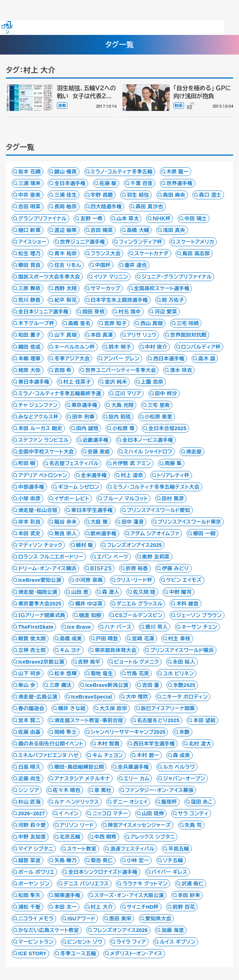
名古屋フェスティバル (74, 463)
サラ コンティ (193, 813)
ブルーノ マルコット (126, 499)
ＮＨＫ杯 (162, 219)
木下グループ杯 (36, 323)
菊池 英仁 (102, 860)
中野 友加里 (32, 837)
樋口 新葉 (30, 230)
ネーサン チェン (199, 627)
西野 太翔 (66, 288)
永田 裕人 (184, 662)
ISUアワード (81, 919)
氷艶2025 (184, 685)
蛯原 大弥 (30, 370)
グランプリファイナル (42, 219)
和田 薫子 (30, 335)
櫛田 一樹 (204, 533)
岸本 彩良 (30, 522)
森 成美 (182, 755)
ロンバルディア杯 (201, 347)
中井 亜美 (30, 195)
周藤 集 (173, 463)
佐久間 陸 (144, 592)
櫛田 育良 (30, 265)
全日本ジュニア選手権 (43, 312)
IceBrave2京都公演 (41, 662)
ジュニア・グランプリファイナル (177, 277)
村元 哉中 (130, 312)
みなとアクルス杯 (38, 417)
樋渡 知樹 (90, 615)
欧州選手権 (104, 533)
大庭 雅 (99, 522)
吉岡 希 (63, 370)
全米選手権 (94, 475)
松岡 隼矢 (30, 895)
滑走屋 (194, 452)
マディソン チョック (40, 545)
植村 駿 (85, 545)
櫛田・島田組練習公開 (79, 767)
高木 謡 (207, 359)
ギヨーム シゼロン (79, 487)
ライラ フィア (131, 942)
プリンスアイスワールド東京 (189, 522)
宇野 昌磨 (102, 195)
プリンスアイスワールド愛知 (158, 510)
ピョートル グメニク (136, 662)
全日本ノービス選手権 (148, 440)
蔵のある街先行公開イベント (51, 744)
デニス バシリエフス (86, 884)
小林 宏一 (138, 860)
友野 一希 (91, 219)
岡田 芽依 (94, 312)
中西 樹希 (106, 837)
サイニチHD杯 (143, 907)
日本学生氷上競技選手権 (119, 300)
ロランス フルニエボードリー (51, 557)
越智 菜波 (30, 860)
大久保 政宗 (113, 708)
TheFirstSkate (36, 627)
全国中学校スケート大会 (46, 452)
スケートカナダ (152, 253)
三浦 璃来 (30, 183)
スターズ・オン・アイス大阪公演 (129, 895)
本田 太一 (66, 907)
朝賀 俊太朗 (32, 639)
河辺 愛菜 (166, 312)
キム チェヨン (107, 755)
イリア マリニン (111, 277)
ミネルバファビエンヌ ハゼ (48, 755)
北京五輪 (70, 837)
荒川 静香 (30, 300)
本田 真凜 (102, 335)
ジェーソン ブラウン (199, 615)
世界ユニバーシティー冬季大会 (121, 370)
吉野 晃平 (89, 662)
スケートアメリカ (195, 242)
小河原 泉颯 (89, 580)
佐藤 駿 (108, 183)
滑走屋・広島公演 (38, 697)
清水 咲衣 (181, 370)
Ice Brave (79, 627)
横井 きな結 (72, 708)
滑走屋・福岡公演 (38, 592)
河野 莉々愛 (32, 825)
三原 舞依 (30, 288)
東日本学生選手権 (92, 510)
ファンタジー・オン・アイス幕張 (160, 790)
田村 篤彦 (173, 499)
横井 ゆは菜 (89, 604)
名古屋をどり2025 (158, 720)
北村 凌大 (200, 744)
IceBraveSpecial (91, 697)
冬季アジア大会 (72, 359)
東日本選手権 (34, 382)
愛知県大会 (158, 919)
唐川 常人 (157, 627)
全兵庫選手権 (133, 767)
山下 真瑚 (66, 335)
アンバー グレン (122, 359)
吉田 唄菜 (30, 207)
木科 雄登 (188, 604)
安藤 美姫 (99, 452)
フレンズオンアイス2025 (134, 545)
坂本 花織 (30, 172)
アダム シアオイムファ (155, 533)
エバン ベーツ (113, 557)
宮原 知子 (115, 323)
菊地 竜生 (102, 673)
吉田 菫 (151, 685)
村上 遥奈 (132, 475)
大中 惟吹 (137, 697)
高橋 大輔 (138, 230)
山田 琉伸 (153, 813)
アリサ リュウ (142, 335)
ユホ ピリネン (178, 673)
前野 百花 (184, 907)
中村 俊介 (156, 347)
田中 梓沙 (166, 393)
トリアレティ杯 (173, 475)
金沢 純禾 (116, 382)
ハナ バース (118, 627)
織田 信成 (30, 347)
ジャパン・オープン (184, 779)
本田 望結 (204, 720)
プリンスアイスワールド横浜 (182, 650)
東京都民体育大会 (116, 650)
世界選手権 (180, 183)
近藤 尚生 (30, 779)
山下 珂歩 (30, 673)
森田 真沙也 (149, 207)
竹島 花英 (138, 673)
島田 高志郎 (196, 253)
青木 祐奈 (66, 253)
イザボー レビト (72, 499)
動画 (179, 105)
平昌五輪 (179, 849)
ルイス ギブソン (178, 942)
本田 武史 (30, 533)
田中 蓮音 (133, 522)
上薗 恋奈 (152, 382)
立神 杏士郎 (32, 650)
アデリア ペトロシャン (43, 475)
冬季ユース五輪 (78, 953)
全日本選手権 (70, 183)
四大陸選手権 (106, 207)
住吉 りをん (68, 265)
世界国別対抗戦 (188, 335)
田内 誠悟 (87, 428)
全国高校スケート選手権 (162, 288)
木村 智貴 (108, 744)
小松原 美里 (158, 417)
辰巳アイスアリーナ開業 (168, 708)
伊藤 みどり (175, 568)
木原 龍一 (178, 172)
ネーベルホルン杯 (75, 347)
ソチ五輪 (173, 860)
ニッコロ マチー (110, 813)
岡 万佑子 (173, 300)
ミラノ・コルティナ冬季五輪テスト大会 (156, 487)
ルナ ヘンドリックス (77, 802)
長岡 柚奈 (66, 207)
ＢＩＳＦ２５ (101, 568)
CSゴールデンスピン (139, 615)
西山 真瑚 (152, 323)
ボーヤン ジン (34, 884)
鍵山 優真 (66, 172)
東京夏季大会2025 (40, 604)
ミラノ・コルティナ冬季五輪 (122, 172)
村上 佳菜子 (77, 382)
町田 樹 (27, 463)
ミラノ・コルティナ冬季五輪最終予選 (60, 393)
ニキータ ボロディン (185, 697)
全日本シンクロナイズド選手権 (103, 872)
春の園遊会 (31, 708)
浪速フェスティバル (132, 849)
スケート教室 (82, 849)
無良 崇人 (66, 533)
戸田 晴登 (107, 639)
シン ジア (29, 790)
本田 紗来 (189, 895)
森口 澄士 (210, 195)
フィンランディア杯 (140, 242)
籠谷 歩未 (66, 522)
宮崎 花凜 (143, 639)
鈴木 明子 (120, 347)
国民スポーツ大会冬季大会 (49, 277)
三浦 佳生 (66, 195)
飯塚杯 (169, 802)
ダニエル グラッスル (140, 604)
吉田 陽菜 (102, 230)
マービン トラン (36, 942)
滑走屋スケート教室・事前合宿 (89, 720)
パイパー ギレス (170, 872)
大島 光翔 (122, 405)
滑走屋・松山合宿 (38, 510)
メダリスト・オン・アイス (136, 953)
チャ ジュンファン (38, 405)
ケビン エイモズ (184, 580)
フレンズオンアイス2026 (120, 930)
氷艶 (185, 732)
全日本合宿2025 (167, 428)
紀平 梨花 (66, 300)
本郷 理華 (30, 359)
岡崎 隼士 (66, 732)
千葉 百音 (142, 183)
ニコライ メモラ (36, 919)
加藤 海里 (173, 930)
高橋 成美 (71, 639)
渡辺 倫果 (66, 230)
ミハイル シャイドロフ (148, 452)
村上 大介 (102, 907)
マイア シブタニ (36, 849)
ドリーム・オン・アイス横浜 (47, 568)
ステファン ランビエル (44, 440)
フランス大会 (106, 253)
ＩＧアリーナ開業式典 (42, 615)
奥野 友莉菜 (156, 557)
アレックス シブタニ (153, 837)
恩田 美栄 (121, 919)
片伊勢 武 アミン (132, 463)
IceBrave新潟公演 (107, 685)
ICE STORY (32, 953)
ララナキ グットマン (145, 884)
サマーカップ (105, 288)
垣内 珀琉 (120, 417)
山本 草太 (128, 219)
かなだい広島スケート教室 (49, 930)
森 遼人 (111, 592)
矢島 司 (193, 825)
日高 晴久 (30, 767)
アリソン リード (77, 825)
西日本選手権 (169, 359)
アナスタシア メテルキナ (82, 779)
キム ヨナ (70, 650)
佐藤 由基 (30, 732)
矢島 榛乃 (66, 860)
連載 (62, 105)
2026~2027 (32, 813)
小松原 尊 (124, 428)
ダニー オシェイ (130, 802)
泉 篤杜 (103, 790)
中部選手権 (31, 487)
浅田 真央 (174, 230)
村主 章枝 (179, 639)
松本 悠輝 (66, 673)
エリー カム (137, 779)
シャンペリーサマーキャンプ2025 (128, 732)
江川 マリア (128, 393)
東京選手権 (85, 405)
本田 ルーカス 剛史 (40, 428)
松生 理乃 (30, 253)
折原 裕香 (137, 568)
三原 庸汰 (60, 685)
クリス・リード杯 (135, 580)
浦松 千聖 (30, 907)
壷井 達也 (136, 265)
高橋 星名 (79, 323)
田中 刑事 (83, 417)
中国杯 (103, 265)
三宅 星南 (159, 405)
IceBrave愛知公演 (40, 580)
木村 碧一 (148, 755)
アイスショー (32, 242)
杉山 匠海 (30, 802)
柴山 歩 (27, 685)
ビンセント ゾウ (85, 942)
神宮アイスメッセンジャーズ (139, 825)
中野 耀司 (180, 592)
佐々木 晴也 (67, 790)
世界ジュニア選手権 (83, 242)
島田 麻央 (174, 195)
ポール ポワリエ (36, 872)
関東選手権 (67, 895)
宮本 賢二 (30, 720)
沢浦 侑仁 (193, 884)
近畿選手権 (96, 440)
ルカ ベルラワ (179, 767)
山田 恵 (80, 592)
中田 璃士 (196, 219)
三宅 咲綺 (188, 323)
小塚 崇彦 (30, 499)
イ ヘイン (69, 813)
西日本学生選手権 (154, 744)
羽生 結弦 (138, 195)
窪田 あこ (202, 802)
